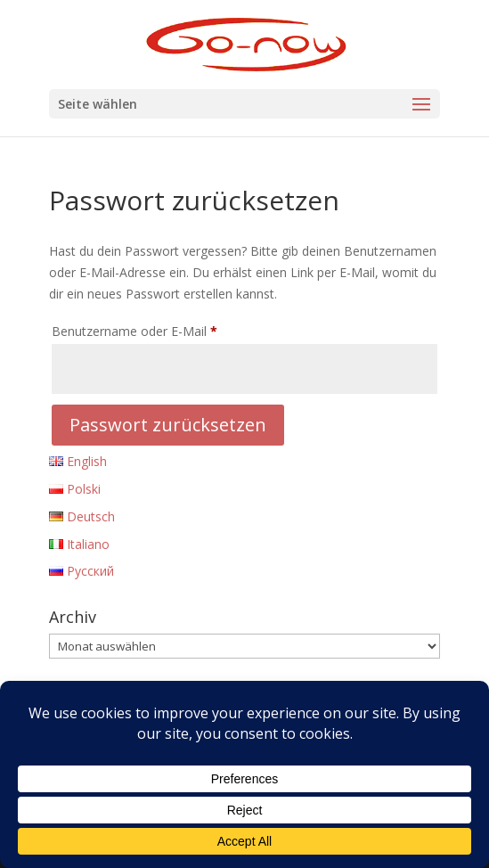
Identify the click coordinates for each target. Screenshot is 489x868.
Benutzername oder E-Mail (167, 329)
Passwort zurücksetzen (168, 425)
